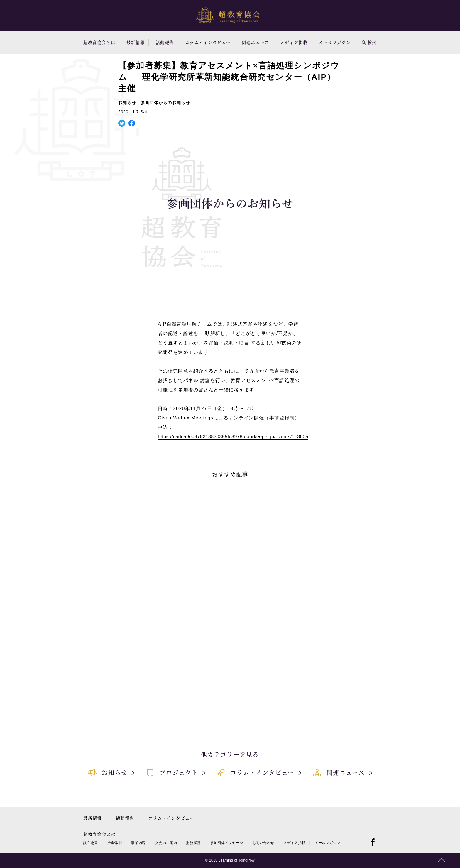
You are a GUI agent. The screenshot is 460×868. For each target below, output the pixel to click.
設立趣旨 (91, 843)
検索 (369, 42)
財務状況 (193, 843)
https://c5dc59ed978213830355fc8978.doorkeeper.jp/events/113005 (233, 437)
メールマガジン (335, 42)
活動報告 (165, 42)
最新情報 (136, 42)
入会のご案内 (166, 843)
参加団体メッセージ (227, 843)
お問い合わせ (263, 843)
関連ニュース (256, 42)
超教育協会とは (99, 42)
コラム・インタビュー (208, 42)
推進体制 (115, 843)
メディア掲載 (294, 42)
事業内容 (138, 843)
